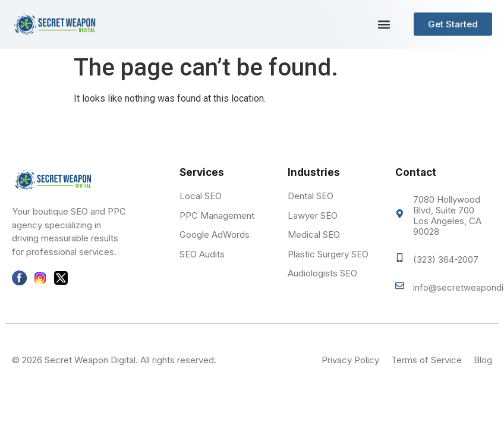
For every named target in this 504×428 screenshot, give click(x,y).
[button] (384, 24)
